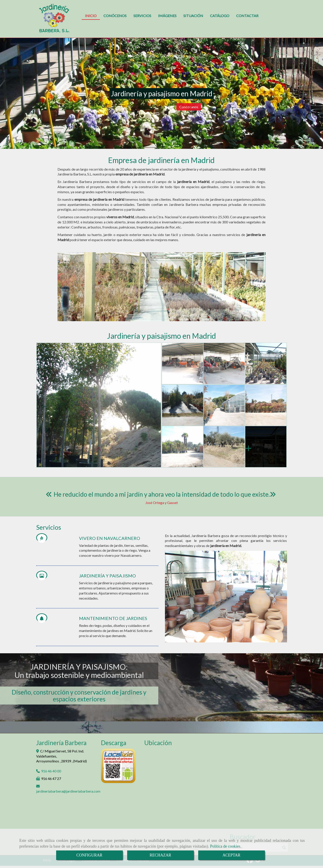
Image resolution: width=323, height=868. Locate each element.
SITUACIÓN (193, 16)
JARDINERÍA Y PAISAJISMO (107, 576)
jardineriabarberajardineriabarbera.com (68, 791)
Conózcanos (270, 107)
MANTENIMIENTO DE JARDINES (113, 618)
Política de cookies (225, 846)
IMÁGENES (167, 16)
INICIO (91, 16)
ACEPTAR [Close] (231, 855)
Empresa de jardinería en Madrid (161, 160)
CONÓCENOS (115, 16)
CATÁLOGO (220, 16)
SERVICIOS (142, 16)
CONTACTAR (247, 16)
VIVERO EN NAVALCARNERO (110, 538)
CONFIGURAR (89, 855)
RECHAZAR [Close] (160, 855)
